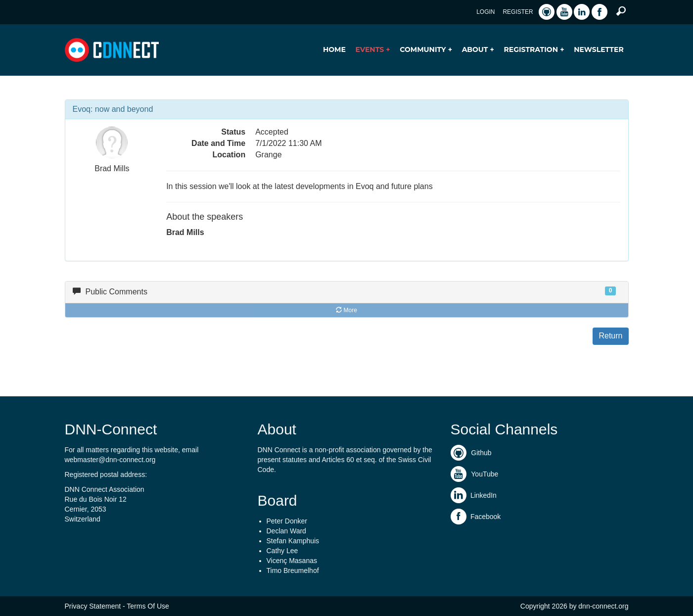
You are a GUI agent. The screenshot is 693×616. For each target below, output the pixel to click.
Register (518, 12)
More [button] (346, 310)
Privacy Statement (93, 606)
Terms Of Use (148, 606)
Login (485, 12)
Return (610, 336)
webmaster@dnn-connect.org (110, 460)
